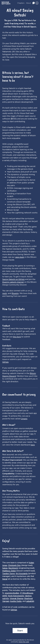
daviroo (28, 596)
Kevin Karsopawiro (16, 596)
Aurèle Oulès (16, 601)
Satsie (5, 568)
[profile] (37, 3)
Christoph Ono (14, 565)
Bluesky (15, 293)
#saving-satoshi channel (13, 282)
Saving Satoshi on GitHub (13, 279)
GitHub (5, 362)
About (28, 3)
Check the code (24, 642)
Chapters (21, 3)
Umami (24, 419)
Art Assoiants (22, 574)
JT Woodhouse (27, 593)
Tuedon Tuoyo (9, 574)
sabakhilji (30, 601)
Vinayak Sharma (17, 598)
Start (20, 631)
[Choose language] (34, 3)
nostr (5, 293)
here (33, 445)
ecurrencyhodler (12, 593)
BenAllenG (13, 568)
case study (20, 257)
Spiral (5, 579)
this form (17, 337)
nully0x (6, 598)
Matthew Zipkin (9, 571)
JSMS (5, 596)
